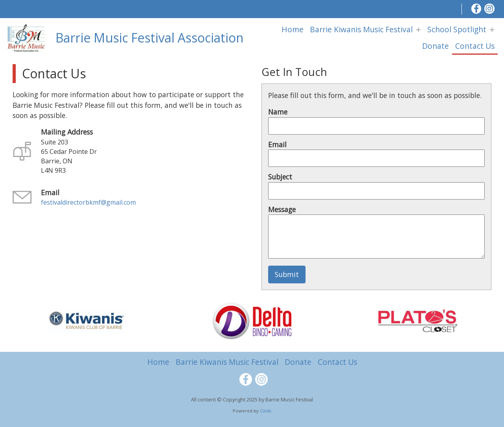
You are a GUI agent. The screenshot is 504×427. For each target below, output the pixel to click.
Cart (417, 9)
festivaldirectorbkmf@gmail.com (88, 202)
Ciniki (266, 411)
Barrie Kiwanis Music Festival (361, 29)
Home (293, 29)
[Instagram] (489, 9)
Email (277, 144)
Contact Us (475, 46)
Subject (280, 177)
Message (282, 209)
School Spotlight (457, 29)
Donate (435, 46)
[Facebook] (476, 9)
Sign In (441, 9)
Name (278, 112)
